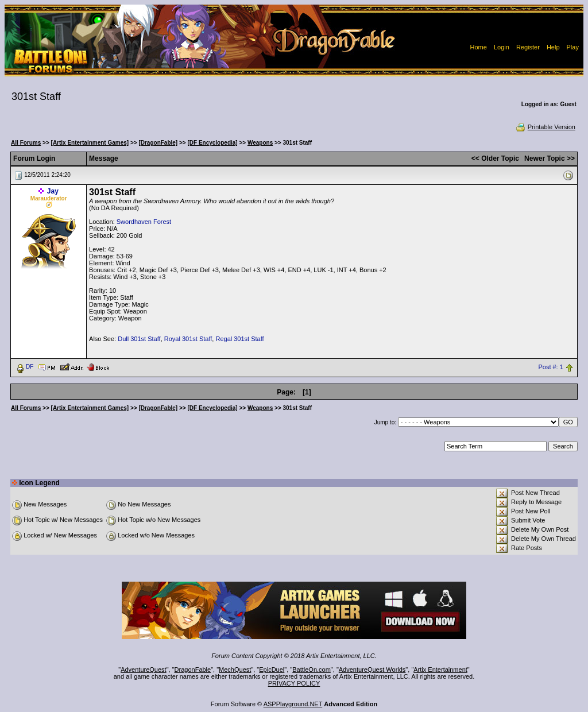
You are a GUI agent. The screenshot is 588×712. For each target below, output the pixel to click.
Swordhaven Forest (144, 222)
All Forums (26, 143)
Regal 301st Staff (239, 339)
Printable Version (545, 127)
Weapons (260, 143)
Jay (53, 191)
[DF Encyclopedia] (212, 143)
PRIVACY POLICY (294, 683)
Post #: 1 (550, 367)
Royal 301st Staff (188, 339)
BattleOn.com (312, 670)
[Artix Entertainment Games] (90, 143)
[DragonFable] (158, 143)
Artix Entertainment (440, 670)
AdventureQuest (144, 670)
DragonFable (193, 670)
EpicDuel (272, 670)
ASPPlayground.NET (293, 704)
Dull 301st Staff (139, 339)
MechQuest (235, 670)
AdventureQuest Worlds (372, 670)
